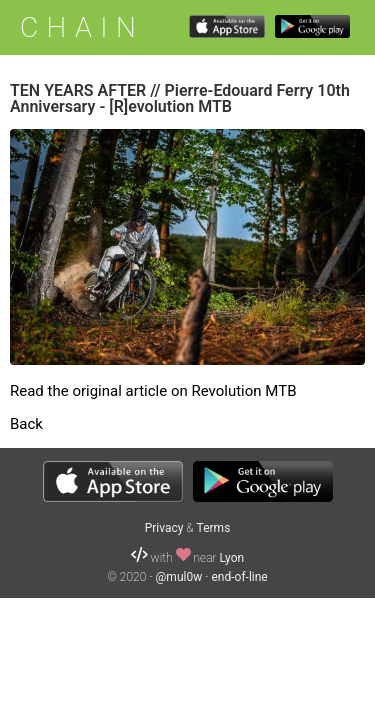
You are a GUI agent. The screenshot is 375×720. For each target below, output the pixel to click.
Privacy (164, 528)
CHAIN (82, 27)
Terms (214, 528)
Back (26, 424)
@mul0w (179, 577)
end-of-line (240, 577)
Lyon (231, 558)
